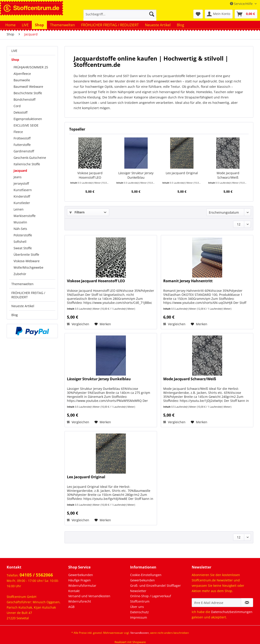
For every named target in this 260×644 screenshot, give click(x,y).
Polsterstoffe (23, 235)
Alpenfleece (22, 74)
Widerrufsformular (82, 586)
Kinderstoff (22, 196)
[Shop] (39, 25)
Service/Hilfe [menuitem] (242, 4)
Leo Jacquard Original (182, 173)
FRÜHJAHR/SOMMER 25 (31, 67)
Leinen (19, 209)
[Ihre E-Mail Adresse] (216, 603)
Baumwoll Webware (28, 87)
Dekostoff (20, 112)
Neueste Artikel (23, 306)
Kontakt (74, 591)
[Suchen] (152, 14)
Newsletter (138, 591)
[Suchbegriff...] (120, 14)
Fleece (18, 132)
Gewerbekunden (81, 575)
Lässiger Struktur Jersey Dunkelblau (136, 175)
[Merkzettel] (198, 14)
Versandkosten (140, 633)
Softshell (20, 242)
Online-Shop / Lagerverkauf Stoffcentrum (151, 599)
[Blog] (180, 25)
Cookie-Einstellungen (146, 575)
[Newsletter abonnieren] (247, 603)
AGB (71, 607)
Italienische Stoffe (27, 164)
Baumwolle (22, 80)
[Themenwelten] (62, 25)
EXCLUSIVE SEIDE (26, 125)
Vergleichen (78, 324)
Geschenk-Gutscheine (30, 158)
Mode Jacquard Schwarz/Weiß (228, 175)
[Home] (10, 25)
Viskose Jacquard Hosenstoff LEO (90, 175)
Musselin (20, 222)
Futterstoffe (22, 145)
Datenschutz (139, 612)
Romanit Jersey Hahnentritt (188, 281)
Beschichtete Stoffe (28, 93)
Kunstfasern (23, 190)
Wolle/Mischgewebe (28, 267)
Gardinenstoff (24, 151)
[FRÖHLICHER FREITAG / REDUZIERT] (110, 25)
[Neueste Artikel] (158, 25)
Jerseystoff (21, 183)
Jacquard (20, 171)
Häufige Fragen (80, 580)
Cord (17, 106)
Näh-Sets (20, 229)
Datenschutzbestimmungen (232, 612)
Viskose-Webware (27, 261)
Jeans (18, 177)
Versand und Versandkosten (89, 596)
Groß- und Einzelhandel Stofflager (155, 586)
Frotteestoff (22, 138)
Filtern (77, 212)
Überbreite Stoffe (26, 255)
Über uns (137, 607)
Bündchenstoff (24, 99)
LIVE (14, 51)
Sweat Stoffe (23, 248)
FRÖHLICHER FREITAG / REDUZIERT (28, 295)
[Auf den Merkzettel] (103, 324)
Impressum (139, 617)
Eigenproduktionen (28, 119)
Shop (15, 60)
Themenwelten (22, 284)
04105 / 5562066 (36, 575)
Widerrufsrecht (80, 601)
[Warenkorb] (246, 14)
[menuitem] (120, 16)
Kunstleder (22, 203)
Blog (15, 315)
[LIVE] (25, 25)
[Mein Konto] (219, 14)
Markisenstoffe (25, 216)
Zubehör (20, 274)
